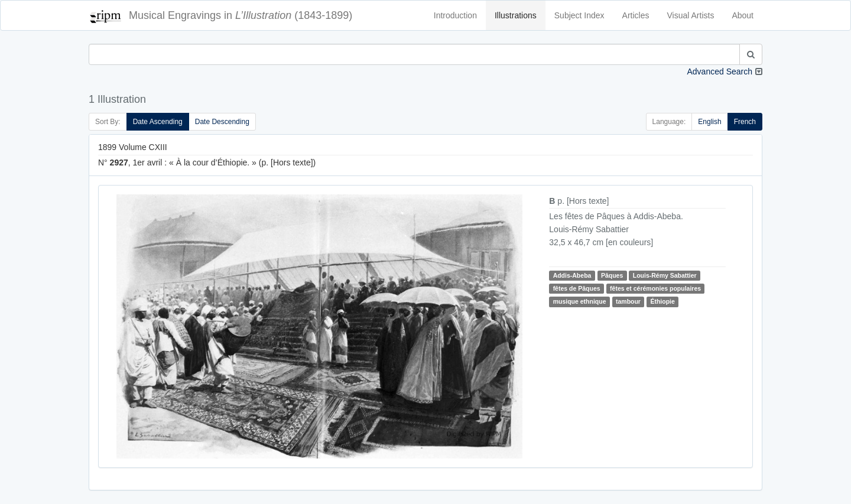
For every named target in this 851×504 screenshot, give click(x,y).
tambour (628, 301)
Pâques (612, 275)
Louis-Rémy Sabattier (665, 275)
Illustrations (516, 15)
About (743, 15)
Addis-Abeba (572, 275)
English (709, 122)
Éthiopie (662, 301)
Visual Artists (691, 15)
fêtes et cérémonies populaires (655, 288)
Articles (636, 15)
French (745, 122)
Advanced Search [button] (720, 71)
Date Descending (222, 122)
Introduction (455, 15)
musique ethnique (580, 301)
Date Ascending (158, 122)
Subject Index (579, 15)
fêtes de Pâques (577, 288)
